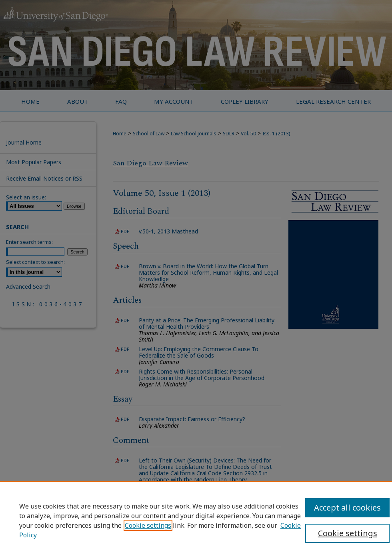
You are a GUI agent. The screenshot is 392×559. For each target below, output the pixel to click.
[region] (196, 520)
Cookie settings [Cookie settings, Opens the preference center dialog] (348, 533)
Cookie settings (148, 525)
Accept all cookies (347, 508)
